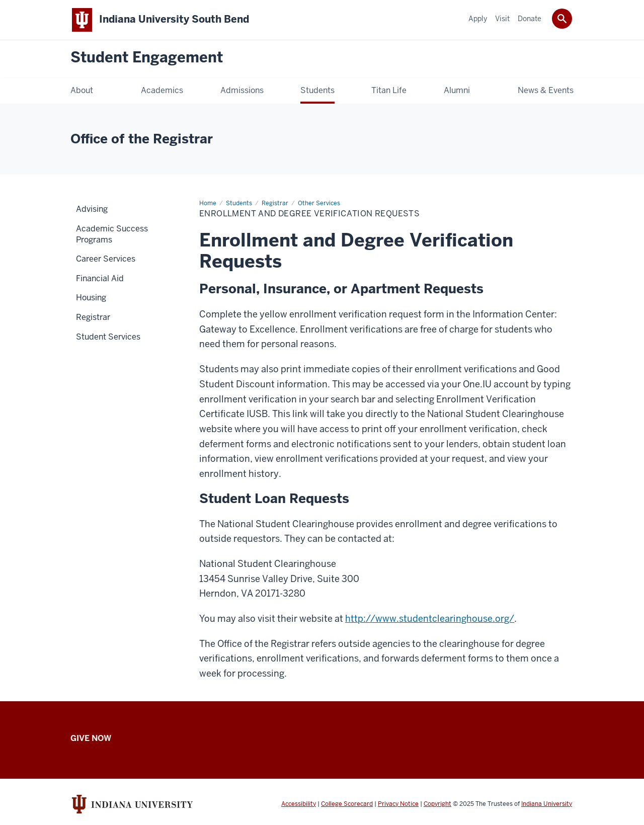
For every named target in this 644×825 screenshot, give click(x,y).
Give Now (91, 738)
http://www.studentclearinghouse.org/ (430, 618)
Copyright (437, 804)
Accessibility (299, 804)
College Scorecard (347, 804)
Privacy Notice (398, 804)
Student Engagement (147, 58)
